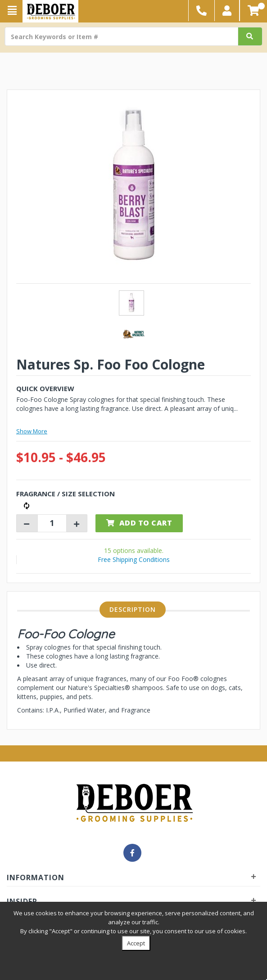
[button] (227, 11)
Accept (136, 943)
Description (133, 609)
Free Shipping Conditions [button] (134, 559)
